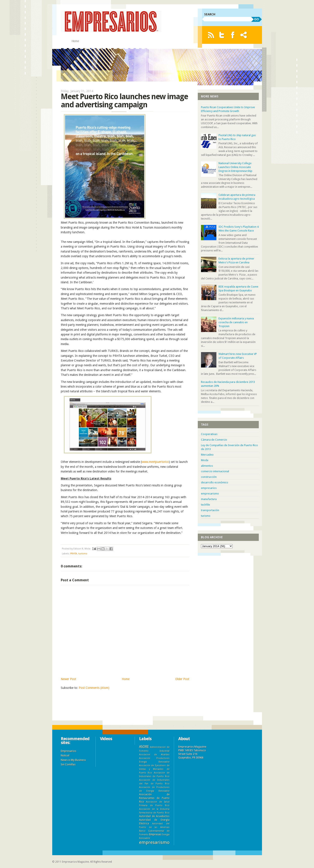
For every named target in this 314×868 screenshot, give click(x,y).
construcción (209, 477)
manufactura (209, 499)
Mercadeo (207, 455)
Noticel (65, 755)
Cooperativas (209, 434)
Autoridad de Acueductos (154, 816)
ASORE (144, 747)
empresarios (209, 488)
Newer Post (68, 679)
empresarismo (210, 494)
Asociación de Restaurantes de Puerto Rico (154, 798)
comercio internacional (215, 471)
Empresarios (68, 751)
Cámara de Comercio (214, 440)
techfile (205, 505)
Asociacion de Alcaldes (154, 754)
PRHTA (74, 554)
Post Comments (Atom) (94, 688)
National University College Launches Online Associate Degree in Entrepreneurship (235, 167)
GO (257, 19)
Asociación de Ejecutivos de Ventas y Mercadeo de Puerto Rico (154, 769)
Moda (205, 460)
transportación (210, 510)
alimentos (207, 466)
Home (75, 41)
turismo (83, 554)
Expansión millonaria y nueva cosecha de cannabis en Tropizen (236, 322)
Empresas (155, 834)
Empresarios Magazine (75, 862)
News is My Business (73, 760)
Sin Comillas (68, 764)
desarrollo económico (215, 482)
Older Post (182, 679)
